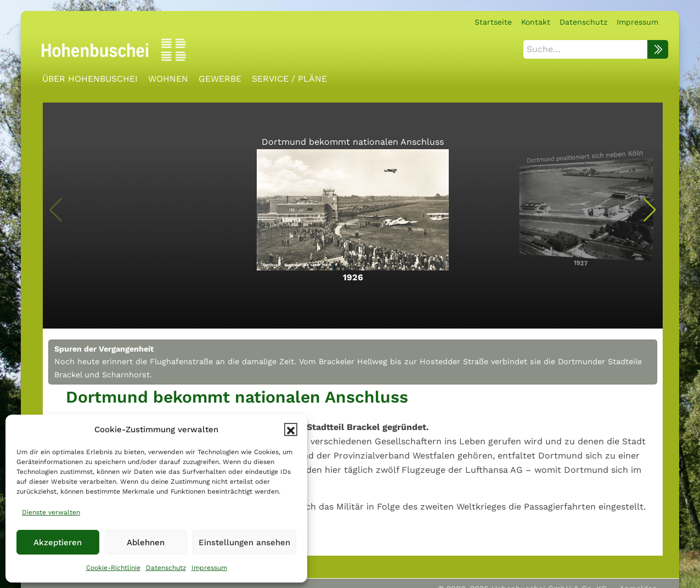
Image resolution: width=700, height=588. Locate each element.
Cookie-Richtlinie (113, 568)
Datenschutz (166, 568)
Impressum (209, 568)
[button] (291, 429)
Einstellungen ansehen (244, 542)
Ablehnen (146, 542)
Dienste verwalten (51, 512)
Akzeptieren (58, 542)
